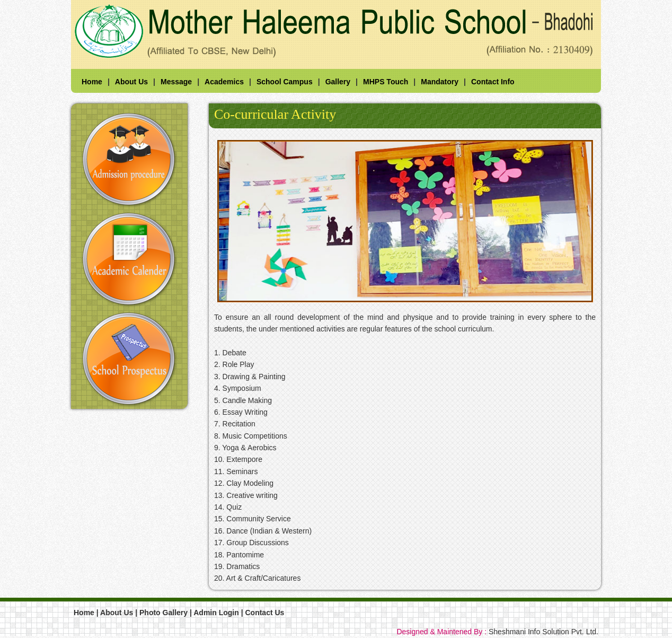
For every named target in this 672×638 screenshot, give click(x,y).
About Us (131, 82)
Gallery (338, 82)
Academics (224, 82)
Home (92, 82)
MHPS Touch (386, 82)
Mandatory (440, 82)
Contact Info (493, 82)
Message (176, 82)
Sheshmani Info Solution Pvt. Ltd (542, 632)
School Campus (285, 82)
